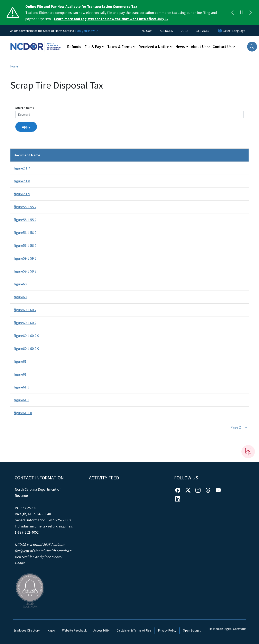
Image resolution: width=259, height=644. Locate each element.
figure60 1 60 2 (25, 310)
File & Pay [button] (93, 47)
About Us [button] (199, 47)
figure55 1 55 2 (25, 207)
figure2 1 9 (22, 194)
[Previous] (232, 13)
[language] (234, 31)
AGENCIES (166, 31)
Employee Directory (27, 630)
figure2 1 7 (22, 168)
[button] (252, 47)
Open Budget (192, 630)
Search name (25, 108)
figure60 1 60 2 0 (26, 336)
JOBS (185, 31)
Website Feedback (74, 630)
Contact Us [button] (222, 47)
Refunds (74, 47)
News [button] (180, 47)
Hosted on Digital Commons (228, 629)
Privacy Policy (167, 630)
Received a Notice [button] (154, 47)
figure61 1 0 (23, 413)
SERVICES (203, 31)
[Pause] (241, 13)
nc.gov (51, 630)
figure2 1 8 (22, 181)
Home (14, 66)
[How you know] (86, 31)
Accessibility (102, 630)
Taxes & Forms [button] (120, 47)
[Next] (250, 13)
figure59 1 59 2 (25, 258)
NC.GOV (147, 31)
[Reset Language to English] (220, 31)
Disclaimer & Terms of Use (134, 630)
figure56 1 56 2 (25, 233)
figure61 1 (21, 387)
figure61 (20, 361)
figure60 (20, 284)
